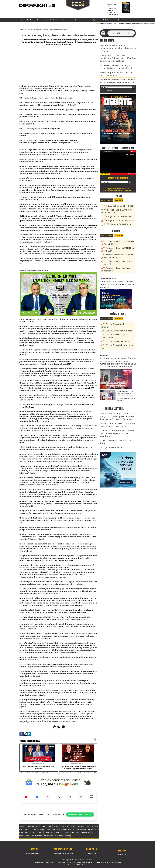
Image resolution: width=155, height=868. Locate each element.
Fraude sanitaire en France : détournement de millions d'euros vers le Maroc (117, 46)
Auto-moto (85, 20)
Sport (76, 20)
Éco (38, 20)
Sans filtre (82, 833)
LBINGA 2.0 (70, 828)
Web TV (116, 20)
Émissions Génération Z (48, 775)
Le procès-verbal (61, 833)
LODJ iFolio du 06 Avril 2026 (116, 218)
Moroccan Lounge (44, 831)
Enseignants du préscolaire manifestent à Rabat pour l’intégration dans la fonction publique (116, 53)
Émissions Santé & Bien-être (71, 773)
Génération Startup (55, 828)
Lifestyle (60, 20)
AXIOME (22, 828)
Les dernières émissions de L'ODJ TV (39, 30)
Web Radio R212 (121, 854)
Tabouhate (91, 833)
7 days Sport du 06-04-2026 (117, 214)
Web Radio (106, 20)
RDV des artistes (57, 831)
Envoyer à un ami (55, 727)
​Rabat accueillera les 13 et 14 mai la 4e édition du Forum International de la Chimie (117, 274)
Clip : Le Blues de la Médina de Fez (119, 326)
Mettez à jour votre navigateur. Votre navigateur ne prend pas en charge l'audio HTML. (121, 33)
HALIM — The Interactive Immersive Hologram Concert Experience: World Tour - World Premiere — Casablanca (118, 392)
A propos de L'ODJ (34, 853)
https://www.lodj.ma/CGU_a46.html (118, 185)
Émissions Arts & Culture (52, 773)
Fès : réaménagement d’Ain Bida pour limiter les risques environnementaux (118, 73)
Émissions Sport (62, 775)
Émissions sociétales (88, 773)
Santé (52, 20)
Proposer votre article (63, 853)
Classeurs (123, 195)
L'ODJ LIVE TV (92, 853)
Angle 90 (81, 831)
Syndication (83, 864)
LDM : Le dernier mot (81, 828)
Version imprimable (72, 727)
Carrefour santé (31, 828)
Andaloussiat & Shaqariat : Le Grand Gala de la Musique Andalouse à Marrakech (117, 405)
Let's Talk (33, 831)
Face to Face (42, 828)
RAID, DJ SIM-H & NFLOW (110, 413)
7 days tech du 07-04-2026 (117, 211)
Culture (69, 20)
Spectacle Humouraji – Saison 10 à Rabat (117, 410)
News (32, 20)
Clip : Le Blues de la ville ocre (117, 316)
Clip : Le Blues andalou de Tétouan (119, 312)
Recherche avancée (108, 81)
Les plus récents (108, 195)
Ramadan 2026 (73, 775)
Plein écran (131, 150)
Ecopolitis (50, 833)
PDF (123, 20)
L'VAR (64, 828)
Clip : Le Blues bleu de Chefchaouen (120, 319)
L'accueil (24, 20)
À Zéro (74, 831)
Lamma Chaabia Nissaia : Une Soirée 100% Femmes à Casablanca (116, 399)
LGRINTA (92, 828)
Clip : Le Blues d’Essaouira (116, 323)
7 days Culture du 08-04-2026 (118, 201)
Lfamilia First (72, 833)
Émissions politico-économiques (65, 30)
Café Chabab (89, 831)
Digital (44, 20)
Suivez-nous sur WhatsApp (80, 817)
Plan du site (72, 864)
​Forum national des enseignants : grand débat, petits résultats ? (39, 767)
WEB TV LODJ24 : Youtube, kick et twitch (118, 140)
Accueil (21, 30)
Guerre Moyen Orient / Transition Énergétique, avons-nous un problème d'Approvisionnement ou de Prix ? (78, 767)
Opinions (96, 20)
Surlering (67, 831)
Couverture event (39, 833)
